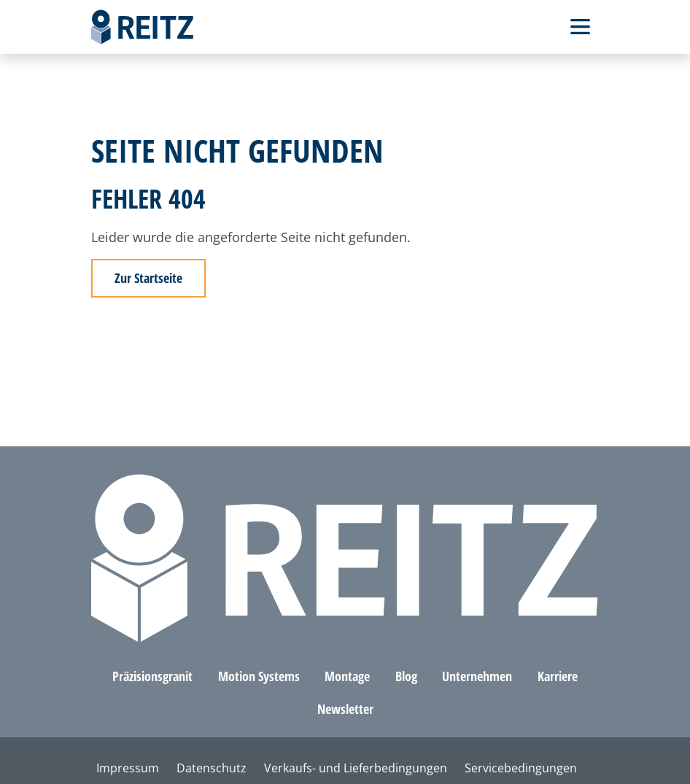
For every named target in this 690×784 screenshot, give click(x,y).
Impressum (128, 768)
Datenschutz (212, 768)
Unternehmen (477, 676)
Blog (406, 676)
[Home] (142, 27)
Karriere (558, 676)
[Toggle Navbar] (580, 27)
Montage (347, 676)
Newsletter (345, 709)
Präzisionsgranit (152, 676)
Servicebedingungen (521, 768)
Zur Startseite (148, 278)
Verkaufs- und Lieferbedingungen (356, 768)
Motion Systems (259, 676)
